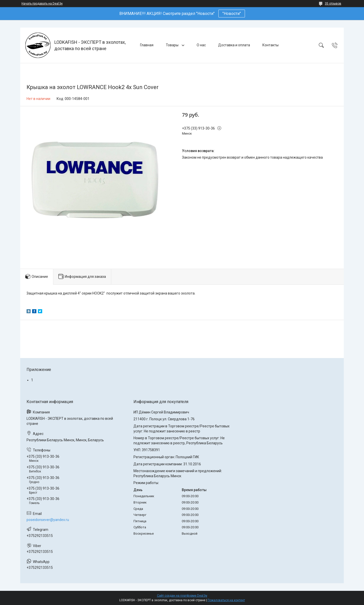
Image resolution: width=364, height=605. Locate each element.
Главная (147, 45)
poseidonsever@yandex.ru (48, 520)
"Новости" (232, 14)
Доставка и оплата (234, 45)
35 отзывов (333, 4)
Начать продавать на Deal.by (42, 4)
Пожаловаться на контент (226, 600)
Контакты (270, 45)
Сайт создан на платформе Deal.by (182, 596)
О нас (201, 45)
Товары (173, 45)
